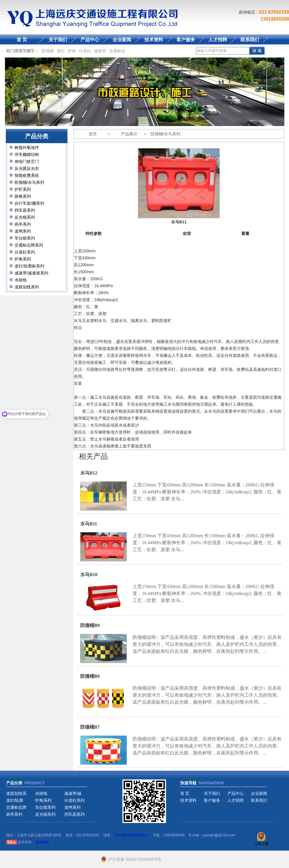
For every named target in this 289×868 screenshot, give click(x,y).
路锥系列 (23, 196)
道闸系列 (23, 231)
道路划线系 (16, 793)
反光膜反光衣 (27, 168)
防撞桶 (48, 51)
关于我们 (58, 40)
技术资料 (154, 40)
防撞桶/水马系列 (29, 182)
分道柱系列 (25, 252)
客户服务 (186, 40)
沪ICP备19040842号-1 (131, 835)
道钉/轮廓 (15, 800)
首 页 (22, 40)
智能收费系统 (27, 175)
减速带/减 (73, 793)
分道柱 (85, 51)
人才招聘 (218, 40)
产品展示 (129, 134)
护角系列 (23, 259)
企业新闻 (122, 40)
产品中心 (90, 40)
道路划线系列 (27, 287)
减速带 (100, 51)
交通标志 (117, 51)
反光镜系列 (25, 217)
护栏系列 (23, 189)
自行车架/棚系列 (29, 203)
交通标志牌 (16, 807)
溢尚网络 (42, 842)
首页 (93, 134)
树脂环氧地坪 (27, 148)
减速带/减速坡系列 (31, 273)
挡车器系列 (25, 210)
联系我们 (250, 40)
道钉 (61, 51)
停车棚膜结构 (27, 154)
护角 (72, 51)
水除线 (21, 280)
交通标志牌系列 (29, 245)
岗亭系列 (23, 224)
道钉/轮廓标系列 (29, 266)
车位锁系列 (25, 238)
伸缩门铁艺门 (27, 161)
